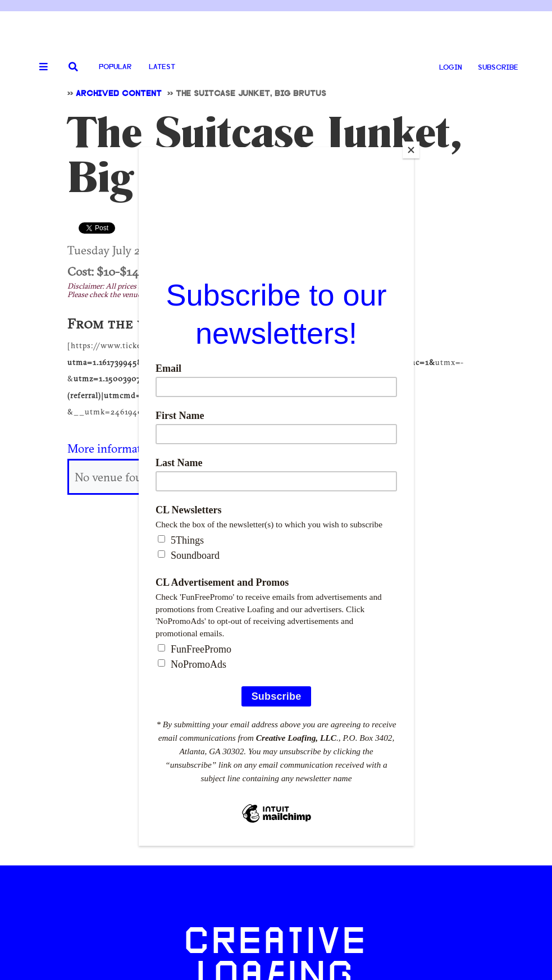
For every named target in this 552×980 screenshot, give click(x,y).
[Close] (411, 150)
